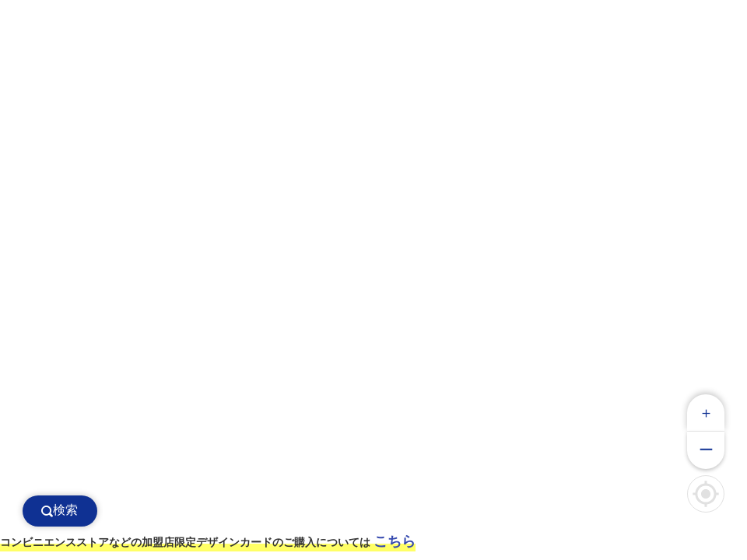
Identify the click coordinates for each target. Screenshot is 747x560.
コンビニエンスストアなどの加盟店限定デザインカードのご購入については (208, 541)
